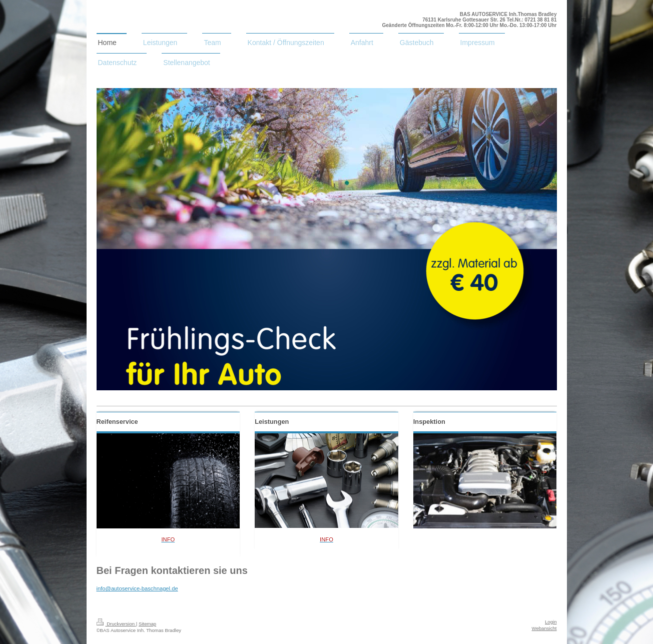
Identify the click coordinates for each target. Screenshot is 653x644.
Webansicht (544, 628)
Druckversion (116, 624)
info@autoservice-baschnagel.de (137, 588)
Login (551, 622)
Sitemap (147, 624)
